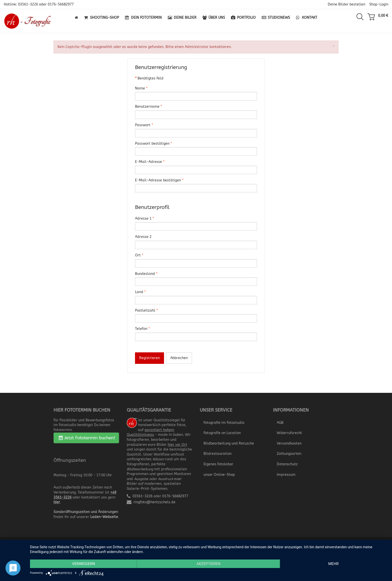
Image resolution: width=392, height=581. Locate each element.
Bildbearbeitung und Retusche (229, 443)
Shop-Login (379, 4)
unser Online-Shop (219, 475)
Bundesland (146, 274)
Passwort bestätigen (153, 144)
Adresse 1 (144, 219)
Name (141, 88)
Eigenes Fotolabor (218, 464)
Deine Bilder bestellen (346, 4)
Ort (139, 255)
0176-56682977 (61, 4)
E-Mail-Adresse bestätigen (159, 180)
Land (140, 292)
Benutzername (148, 107)
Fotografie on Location (222, 433)
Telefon (142, 329)
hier (57, 502)
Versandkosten (289, 443)
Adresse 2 (143, 237)
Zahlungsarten (289, 454)
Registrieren (149, 358)
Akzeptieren (208, 564)
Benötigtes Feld (149, 78)
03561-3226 (28, 4)
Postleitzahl (146, 310)
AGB (280, 423)
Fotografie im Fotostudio (224, 423)
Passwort (144, 125)
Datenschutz (287, 464)
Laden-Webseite (104, 517)
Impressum (286, 475)
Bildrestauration (217, 454)
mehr (333, 564)
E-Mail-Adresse (150, 162)
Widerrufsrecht (289, 433)
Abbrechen (179, 358)
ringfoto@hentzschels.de (154, 502)
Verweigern (83, 564)
